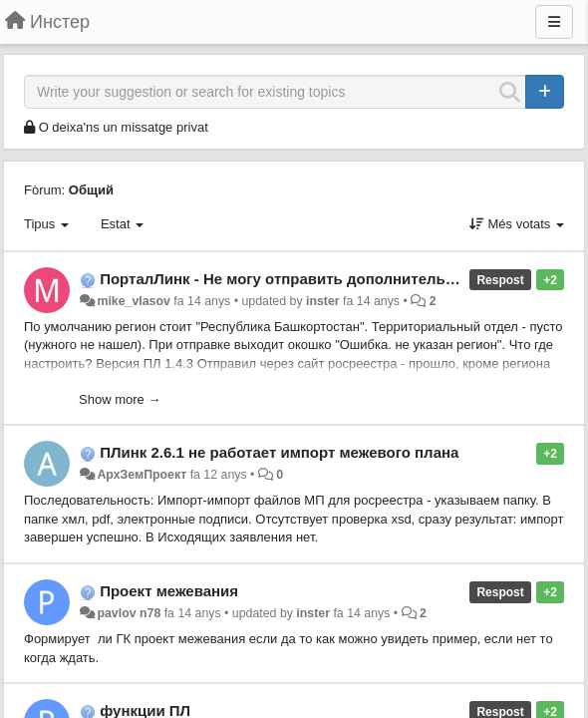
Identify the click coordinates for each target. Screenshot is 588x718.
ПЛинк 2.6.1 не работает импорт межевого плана (279, 452)
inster (323, 301)
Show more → (120, 399)
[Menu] (554, 22)
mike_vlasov (133, 301)
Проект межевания (169, 591)
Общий (91, 190)
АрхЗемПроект (142, 475)
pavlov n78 (129, 613)
